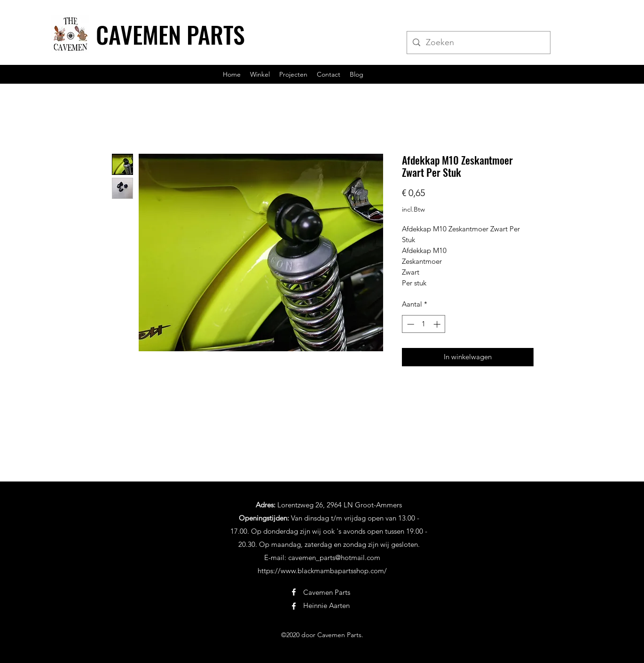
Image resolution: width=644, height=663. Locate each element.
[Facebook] (294, 592)
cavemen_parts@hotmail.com (334, 557)
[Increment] (438, 324)
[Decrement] (410, 324)
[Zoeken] (478, 43)
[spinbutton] (424, 324)
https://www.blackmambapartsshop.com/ (322, 571)
